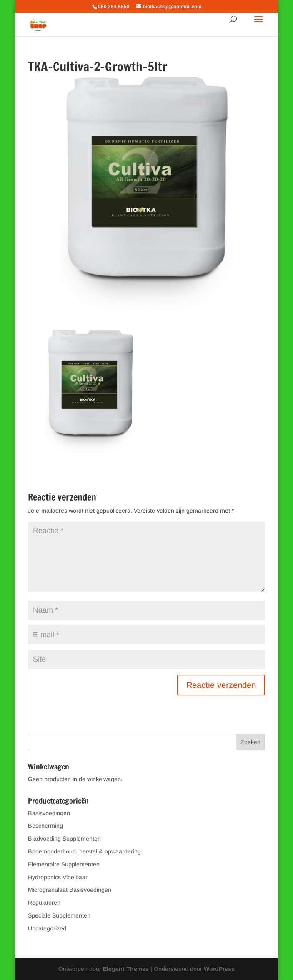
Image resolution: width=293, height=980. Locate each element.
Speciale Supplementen (59, 915)
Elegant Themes (126, 969)
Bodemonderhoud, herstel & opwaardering (84, 851)
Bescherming (45, 826)
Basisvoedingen (49, 813)
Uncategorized (47, 928)
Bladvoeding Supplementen (64, 839)
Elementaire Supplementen (64, 864)
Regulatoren (44, 903)
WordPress (219, 969)
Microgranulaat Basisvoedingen (70, 890)
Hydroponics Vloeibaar (58, 877)
